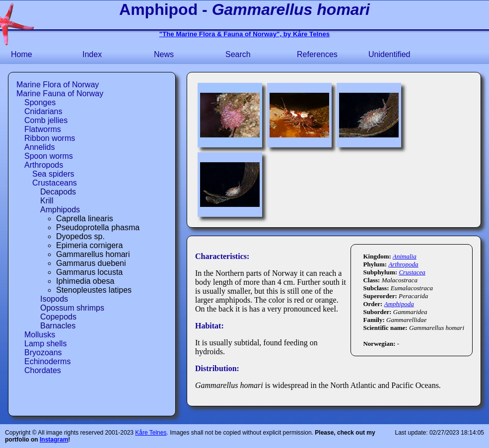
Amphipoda (399, 304)
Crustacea (412, 272)
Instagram (54, 440)
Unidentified (389, 54)
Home (22, 54)
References (317, 54)
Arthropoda (403, 264)
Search (238, 54)
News (164, 54)
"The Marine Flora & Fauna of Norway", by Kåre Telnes (244, 34)
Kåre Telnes (151, 433)
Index (92, 54)
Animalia (405, 256)
